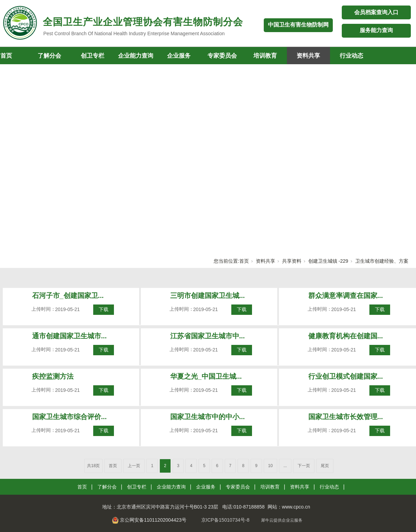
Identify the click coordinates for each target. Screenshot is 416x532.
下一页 (304, 466)
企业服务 (179, 56)
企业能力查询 (136, 56)
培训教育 (265, 56)
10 (270, 466)
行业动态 (351, 56)
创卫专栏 (93, 56)
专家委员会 (222, 56)
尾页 (325, 466)
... (285, 466)
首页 (244, 261)
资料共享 (308, 56)
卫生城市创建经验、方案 (382, 261)
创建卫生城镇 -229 (328, 261)
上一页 (134, 466)
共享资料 (292, 261)
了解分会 (49, 56)
